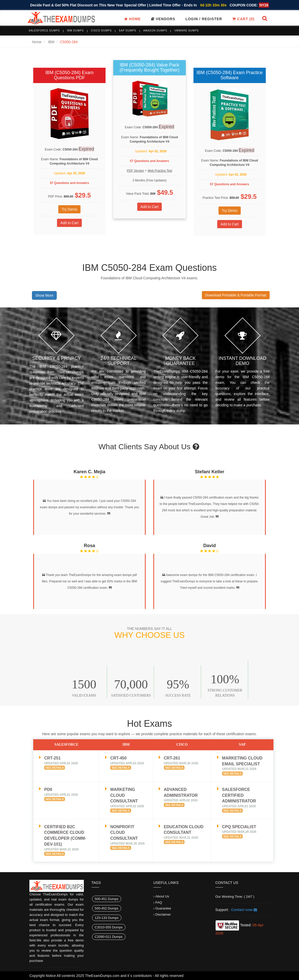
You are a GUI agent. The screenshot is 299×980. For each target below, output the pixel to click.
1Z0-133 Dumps (107, 918)
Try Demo (69, 209)
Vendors (163, 19)
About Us (162, 896)
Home (133, 19)
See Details (55, 768)
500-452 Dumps (107, 908)
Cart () (243, 19)
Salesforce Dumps (44, 31)
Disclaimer (163, 914)
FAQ (159, 902)
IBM (51, 42)
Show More (44, 295)
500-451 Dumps (107, 899)
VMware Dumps (187, 31)
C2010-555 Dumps (109, 927)
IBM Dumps (75, 31)
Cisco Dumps (101, 31)
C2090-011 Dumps (109, 937)
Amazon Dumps (155, 31)
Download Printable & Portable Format (236, 295)
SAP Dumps (128, 31)
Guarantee (163, 908)
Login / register (204, 19)
